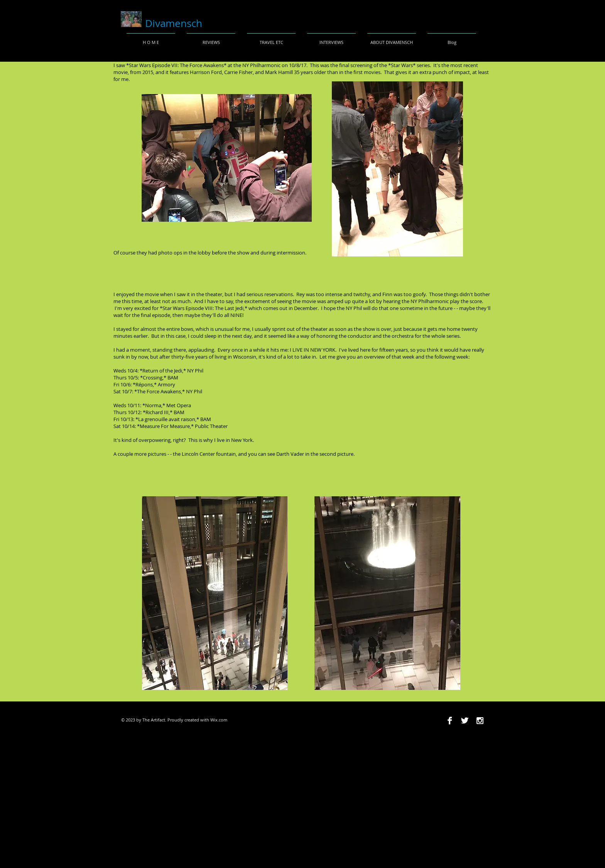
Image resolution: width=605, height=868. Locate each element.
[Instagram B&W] (480, 721)
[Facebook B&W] (450, 721)
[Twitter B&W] (465, 721)
